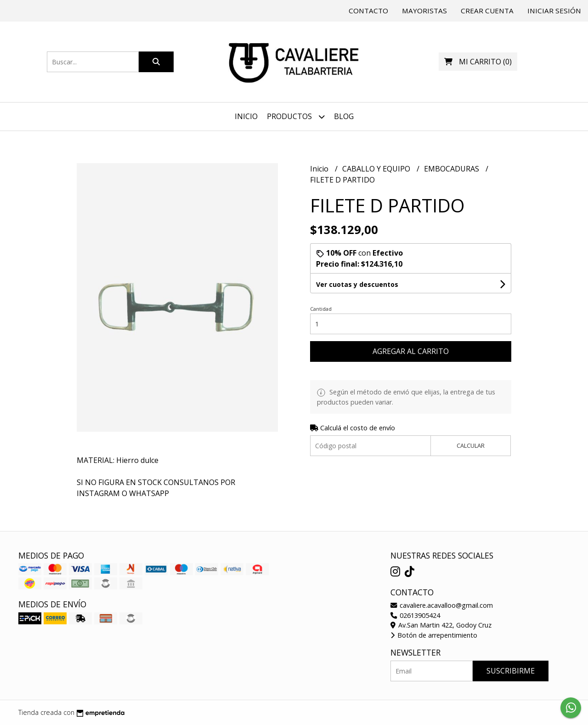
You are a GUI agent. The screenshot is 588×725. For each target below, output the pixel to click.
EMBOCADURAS (452, 169)
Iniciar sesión (554, 11)
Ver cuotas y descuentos (357, 284)
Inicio (246, 116)
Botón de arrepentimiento (434, 635)
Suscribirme (511, 671)
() (478, 62)
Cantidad (321, 309)
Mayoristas (424, 11)
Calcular (471, 445)
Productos (296, 117)
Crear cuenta (487, 11)
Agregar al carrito (411, 351)
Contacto (368, 11)
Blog (344, 116)
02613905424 (415, 615)
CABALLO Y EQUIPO (377, 169)
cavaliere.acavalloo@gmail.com (442, 605)
